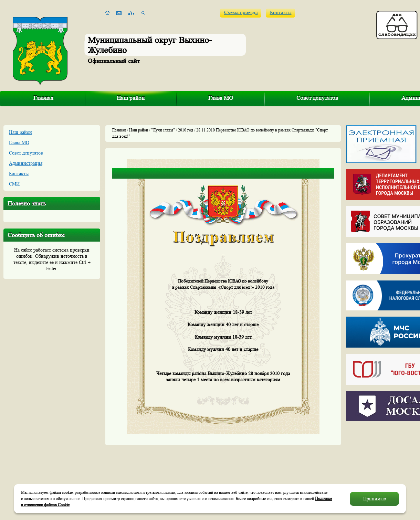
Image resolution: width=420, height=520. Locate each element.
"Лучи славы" (163, 130)
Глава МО (221, 98)
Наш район (131, 98)
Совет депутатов (317, 98)
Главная (43, 98)
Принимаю (375, 499)
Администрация (26, 163)
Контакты (281, 13)
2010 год (186, 130)
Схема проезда (241, 13)
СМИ (14, 184)
